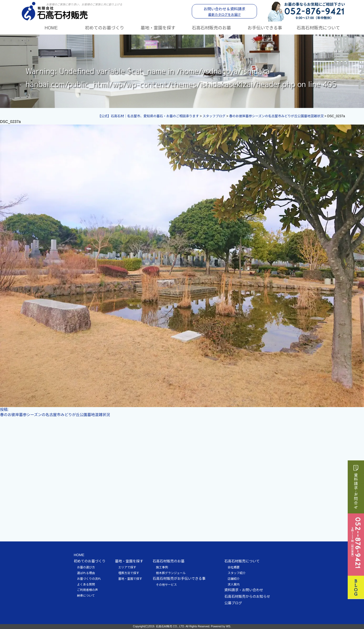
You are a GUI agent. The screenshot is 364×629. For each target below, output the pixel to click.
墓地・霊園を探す (158, 28)
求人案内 (234, 584)
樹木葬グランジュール (171, 573)
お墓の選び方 (86, 567)
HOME (51, 28)
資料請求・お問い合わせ (244, 590)
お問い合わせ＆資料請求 (224, 12)
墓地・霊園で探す (130, 579)
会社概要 (234, 567)
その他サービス (166, 585)
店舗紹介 (234, 579)
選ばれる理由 (86, 573)
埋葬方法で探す (129, 573)
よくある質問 (86, 584)
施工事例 (162, 567)
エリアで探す (127, 567)
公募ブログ (233, 603)
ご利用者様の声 (87, 590)
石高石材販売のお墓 (211, 28)
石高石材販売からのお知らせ (247, 597)
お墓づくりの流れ (89, 579)
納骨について (86, 596)
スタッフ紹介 (237, 573)
